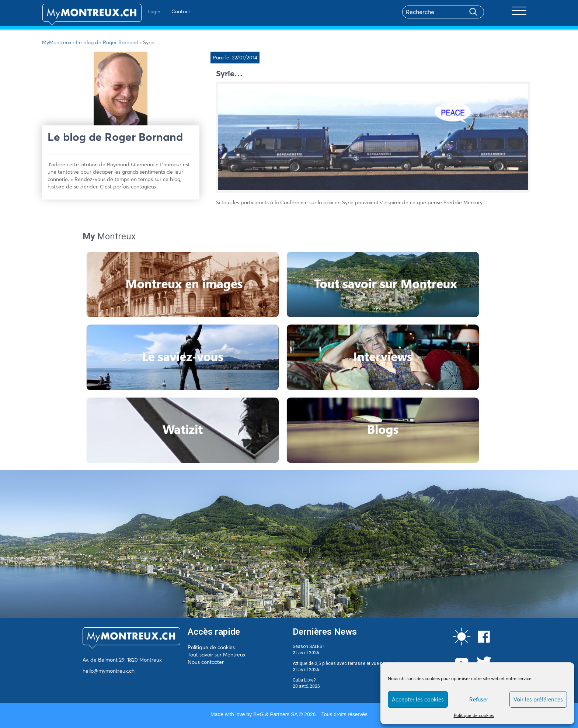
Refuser (479, 699)
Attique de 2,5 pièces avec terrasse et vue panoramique (350, 663)
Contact (159, 11)
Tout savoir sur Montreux (217, 655)
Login (133, 11)
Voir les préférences (538, 699)
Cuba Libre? (304, 680)
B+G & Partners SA (275, 714)
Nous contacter (206, 662)
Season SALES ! (309, 646)
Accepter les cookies (418, 699)
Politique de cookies (474, 715)
